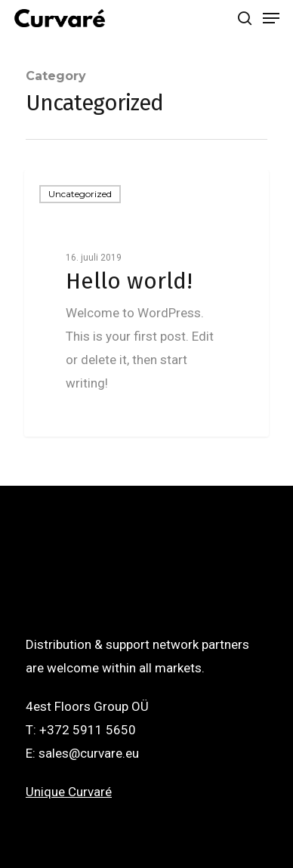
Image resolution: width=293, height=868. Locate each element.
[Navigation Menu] (271, 18)
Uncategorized (80, 194)
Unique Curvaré (69, 792)
